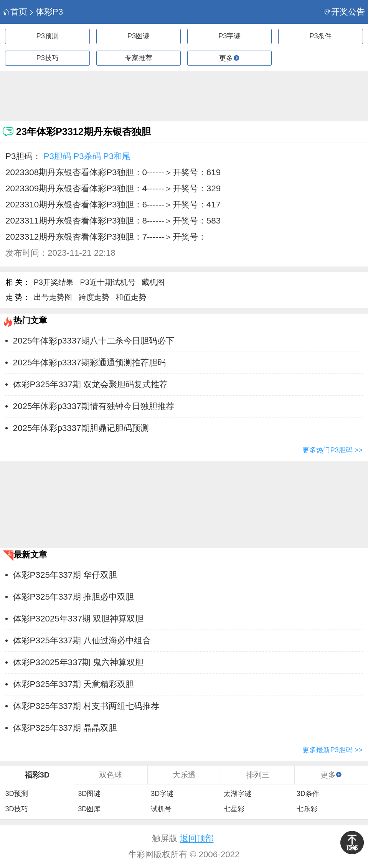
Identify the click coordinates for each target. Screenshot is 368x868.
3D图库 (89, 809)
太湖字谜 (238, 794)
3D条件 (308, 794)
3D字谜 (162, 794)
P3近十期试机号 (108, 282)
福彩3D (37, 775)
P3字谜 (229, 36)
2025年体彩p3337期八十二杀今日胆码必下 (94, 341)
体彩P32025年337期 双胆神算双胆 (78, 619)
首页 (15, 12)
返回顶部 (197, 838)
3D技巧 (16, 809)
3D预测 (16, 794)
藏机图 (153, 282)
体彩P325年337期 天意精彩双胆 (74, 684)
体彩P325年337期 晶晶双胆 (65, 728)
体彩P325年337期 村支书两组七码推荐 (86, 706)
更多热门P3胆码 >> (333, 450)
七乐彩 (307, 809)
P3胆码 (57, 156)
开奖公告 (344, 12)
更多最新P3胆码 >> (333, 750)
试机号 (161, 809)
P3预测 (48, 36)
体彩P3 (46, 12)
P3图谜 (139, 36)
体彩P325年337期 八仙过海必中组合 (82, 640)
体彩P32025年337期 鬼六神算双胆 (78, 662)
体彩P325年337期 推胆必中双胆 (74, 597)
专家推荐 (139, 58)
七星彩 (234, 809)
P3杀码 (87, 156)
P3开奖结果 (54, 282)
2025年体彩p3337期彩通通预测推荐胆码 (89, 362)
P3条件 (320, 36)
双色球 (111, 775)
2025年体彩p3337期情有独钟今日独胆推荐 (94, 406)
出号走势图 (53, 297)
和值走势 (131, 297)
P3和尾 (117, 156)
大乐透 (184, 775)
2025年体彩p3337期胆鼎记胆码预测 (81, 428)
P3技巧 (48, 58)
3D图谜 (89, 794)
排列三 (258, 775)
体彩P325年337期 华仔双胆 (65, 575)
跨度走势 (94, 297)
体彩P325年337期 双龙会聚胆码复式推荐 (91, 384)
